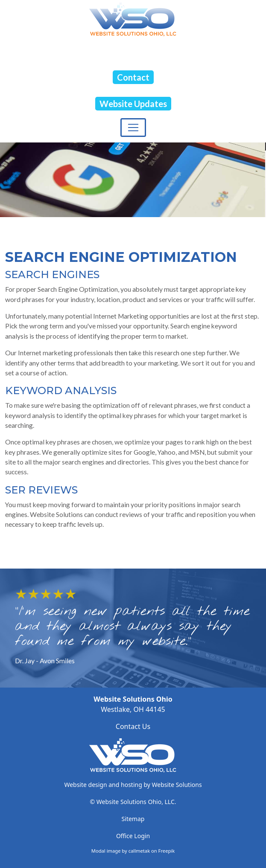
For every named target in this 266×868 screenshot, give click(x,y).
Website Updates (133, 104)
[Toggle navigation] (133, 128)
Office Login (133, 836)
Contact (133, 77)
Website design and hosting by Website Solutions (133, 785)
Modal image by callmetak (121, 851)
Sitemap (133, 819)
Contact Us (133, 726)
